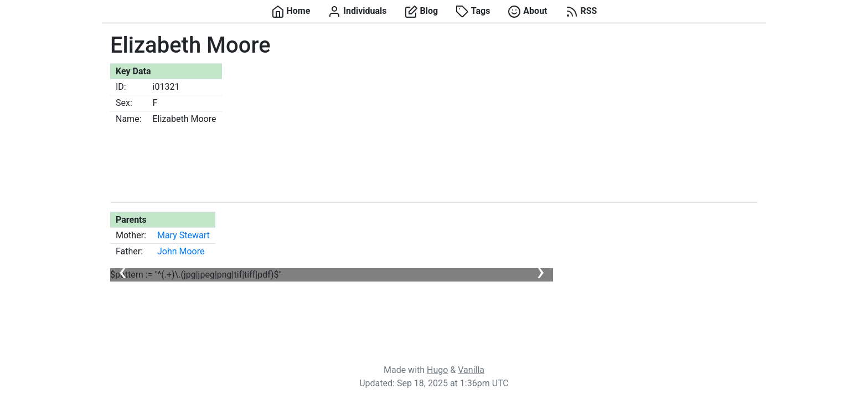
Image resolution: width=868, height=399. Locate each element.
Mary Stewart (184, 235)
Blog (422, 12)
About (527, 12)
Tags (473, 12)
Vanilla (471, 370)
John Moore (181, 251)
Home (291, 12)
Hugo (437, 370)
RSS (581, 12)
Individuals (357, 12)
